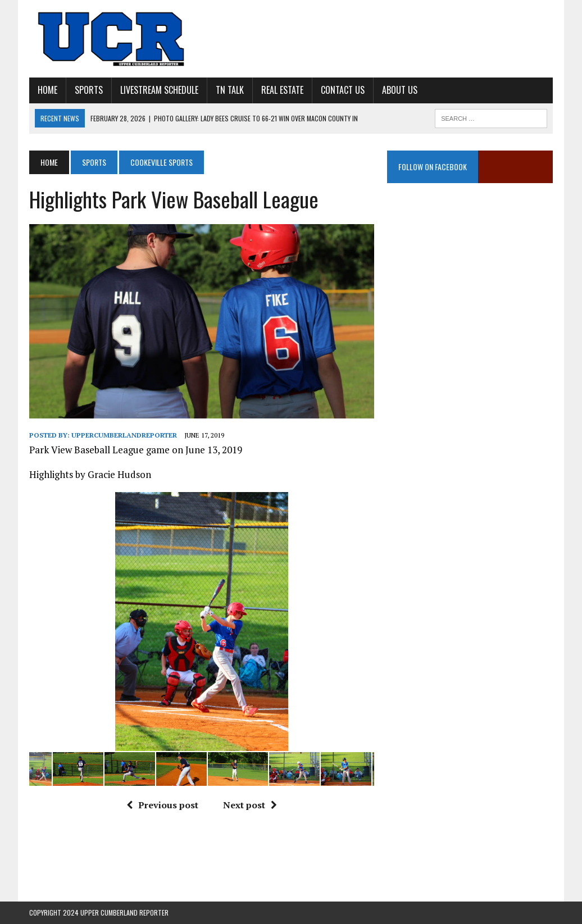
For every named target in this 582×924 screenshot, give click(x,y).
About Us (400, 90)
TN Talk (230, 90)
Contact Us (343, 90)
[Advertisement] (470, 300)
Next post (250, 805)
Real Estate (282, 90)
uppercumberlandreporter (124, 435)
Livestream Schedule (159, 90)
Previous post (162, 805)
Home (47, 90)
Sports (89, 90)
